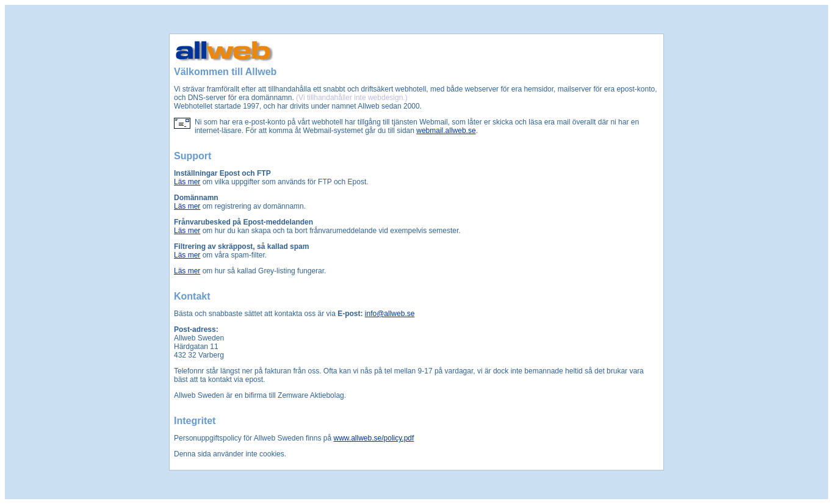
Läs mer (187, 182)
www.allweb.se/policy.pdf (374, 438)
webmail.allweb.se (446, 131)
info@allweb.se (390, 314)
